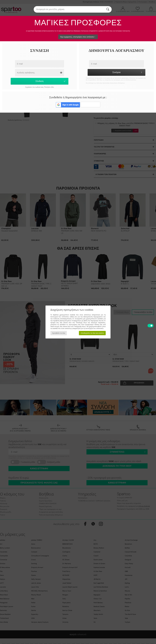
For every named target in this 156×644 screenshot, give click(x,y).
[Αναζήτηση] (108, 9)
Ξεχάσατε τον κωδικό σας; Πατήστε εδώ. (40, 87)
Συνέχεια (128, 72)
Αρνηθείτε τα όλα (59, 333)
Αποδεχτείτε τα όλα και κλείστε (92, 333)
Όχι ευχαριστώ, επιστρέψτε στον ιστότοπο (78, 37)
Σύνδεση (51, 81)
